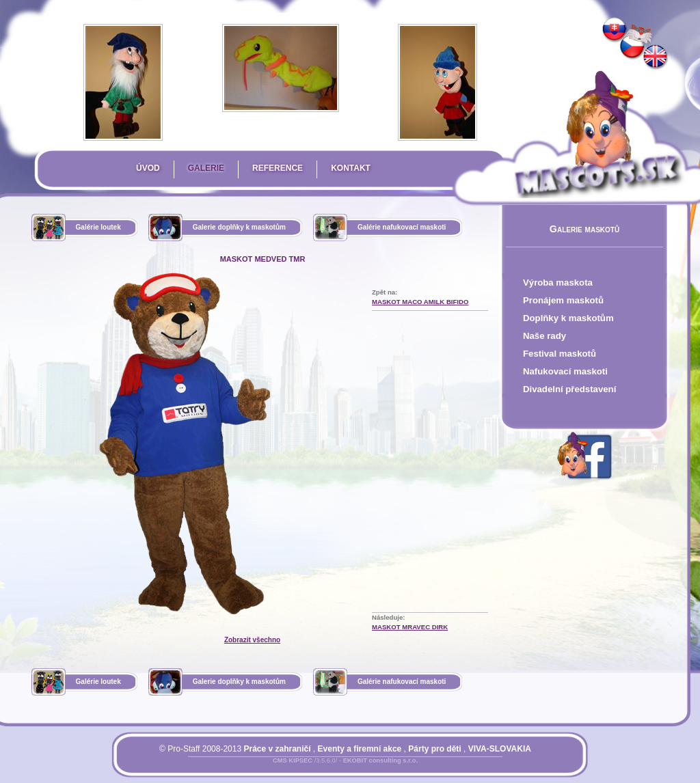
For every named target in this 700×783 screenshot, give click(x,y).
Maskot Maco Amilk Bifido (420, 302)
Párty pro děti (434, 749)
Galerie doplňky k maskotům (239, 227)
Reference (278, 168)
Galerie (206, 168)
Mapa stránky (368, 769)
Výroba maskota (558, 283)
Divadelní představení (569, 389)
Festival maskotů (560, 354)
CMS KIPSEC (293, 760)
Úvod (148, 168)
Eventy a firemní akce (360, 749)
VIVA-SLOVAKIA (500, 749)
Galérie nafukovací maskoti (402, 227)
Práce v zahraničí (277, 749)
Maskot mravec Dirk (410, 627)
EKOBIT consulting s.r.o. (380, 760)
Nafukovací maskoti (565, 371)
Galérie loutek (98, 227)
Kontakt (351, 168)
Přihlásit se (318, 769)
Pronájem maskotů (563, 300)
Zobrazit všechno (252, 640)
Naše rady (544, 336)
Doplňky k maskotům (568, 318)
